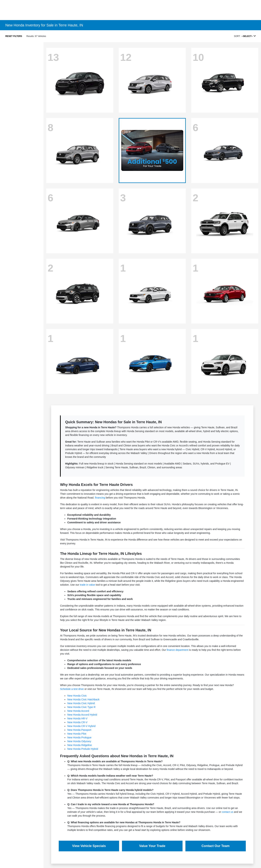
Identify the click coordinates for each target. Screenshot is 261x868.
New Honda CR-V (77, 722)
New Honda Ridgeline (79, 745)
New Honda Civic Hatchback (83, 699)
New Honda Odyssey (79, 741)
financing (100, 498)
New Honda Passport (79, 730)
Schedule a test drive (72, 689)
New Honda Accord (78, 711)
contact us (227, 812)
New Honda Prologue (79, 737)
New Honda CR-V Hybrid (81, 726)
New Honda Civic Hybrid (81, 703)
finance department (177, 650)
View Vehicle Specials (89, 846)
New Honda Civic (77, 696)
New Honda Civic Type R (81, 707)
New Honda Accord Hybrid (82, 715)
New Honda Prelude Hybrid (83, 749)
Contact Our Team (216, 846)
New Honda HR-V (77, 718)
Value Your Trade (152, 846)
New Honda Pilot (77, 734)
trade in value (87, 585)
